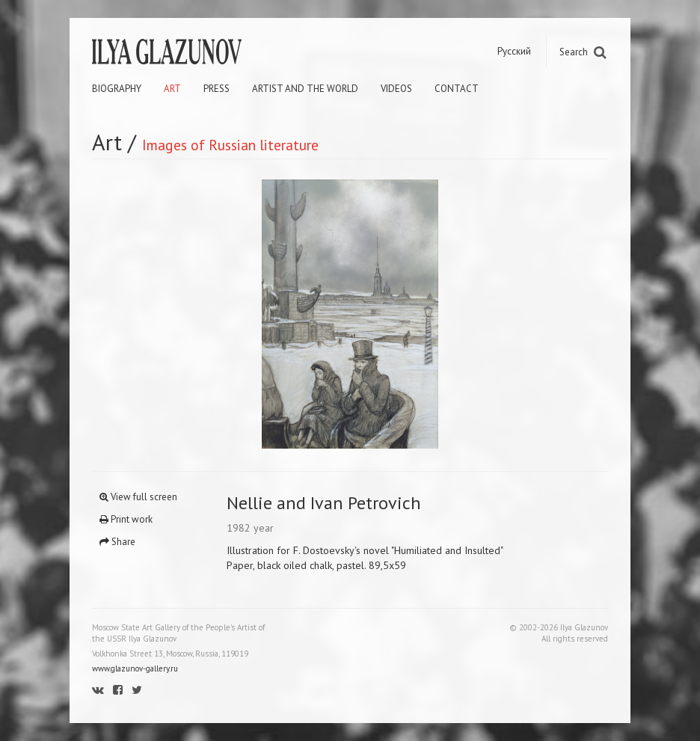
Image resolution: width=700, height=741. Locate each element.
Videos (396, 89)
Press (217, 89)
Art (172, 89)
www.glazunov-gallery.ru (135, 668)
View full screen (138, 497)
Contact (457, 89)
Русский (514, 51)
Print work (126, 519)
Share (117, 542)
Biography (117, 89)
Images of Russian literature (230, 145)
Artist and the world (305, 89)
